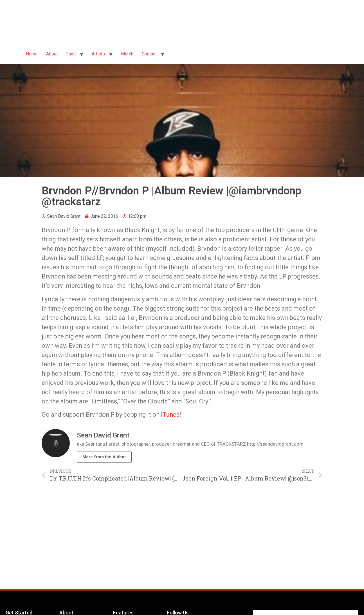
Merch (127, 54)
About (52, 54)
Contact (149, 54)
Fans (71, 54)
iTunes (170, 415)
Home (32, 54)
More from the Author (104, 457)
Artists (98, 54)
